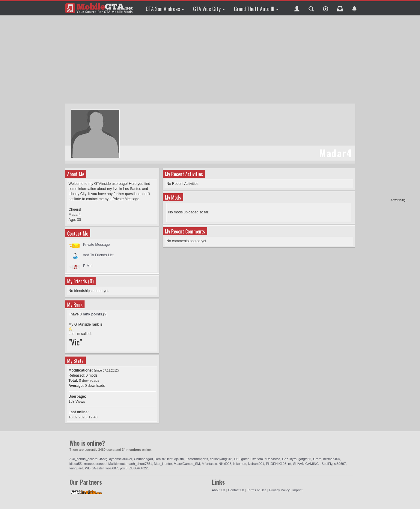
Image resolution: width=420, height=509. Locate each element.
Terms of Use (257, 490)
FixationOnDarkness (265, 459)
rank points (92, 314)
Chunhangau (143, 459)
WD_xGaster (94, 468)
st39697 (340, 464)
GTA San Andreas (165, 9)
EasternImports (197, 459)
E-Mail (88, 266)
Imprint (297, 490)
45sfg (103, 459)
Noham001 (256, 464)
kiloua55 (76, 464)
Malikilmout (116, 464)
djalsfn (179, 459)
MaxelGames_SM (187, 464)
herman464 (332, 459)
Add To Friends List (98, 255)
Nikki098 (225, 464)
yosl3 (124, 468)
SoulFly (327, 464)
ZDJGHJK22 (139, 468)
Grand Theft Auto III (256, 9)
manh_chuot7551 (139, 464)
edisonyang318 (221, 459)
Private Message (96, 245)
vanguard (76, 468)
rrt (290, 464)
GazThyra (289, 459)
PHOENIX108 (276, 464)
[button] (297, 8)
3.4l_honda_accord (84, 459)
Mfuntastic (209, 464)
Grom (317, 459)
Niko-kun (240, 464)
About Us (219, 490)
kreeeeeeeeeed (95, 464)
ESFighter (241, 459)
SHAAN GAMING (307, 464)
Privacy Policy (279, 490)
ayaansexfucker (121, 459)
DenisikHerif (164, 459)
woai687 (112, 468)
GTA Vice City (209, 9)
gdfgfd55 (305, 459)
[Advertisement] (383, 108)
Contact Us (236, 490)
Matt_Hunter (163, 464)
